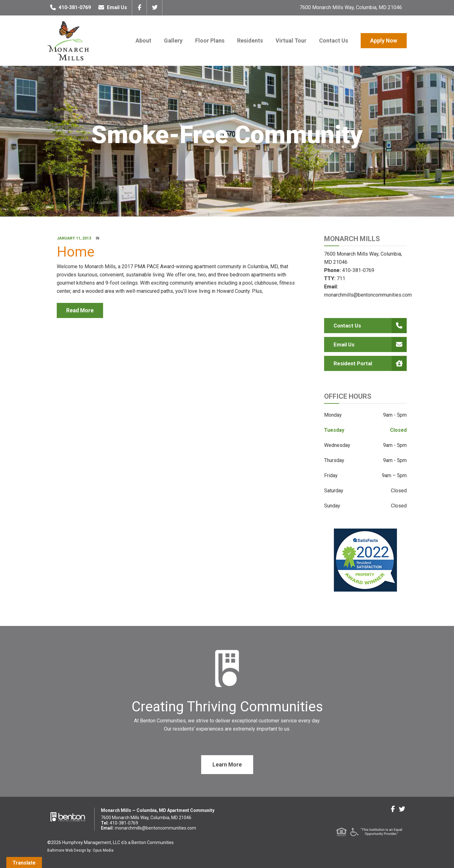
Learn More (227, 765)
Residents (250, 41)
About (143, 41)
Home (76, 252)
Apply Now (384, 41)
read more (80, 310)
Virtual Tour (291, 41)
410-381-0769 (69, 8)
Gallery (173, 41)
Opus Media (103, 850)
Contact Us (334, 41)
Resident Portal (370, 363)
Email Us (111, 8)
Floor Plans (210, 41)
